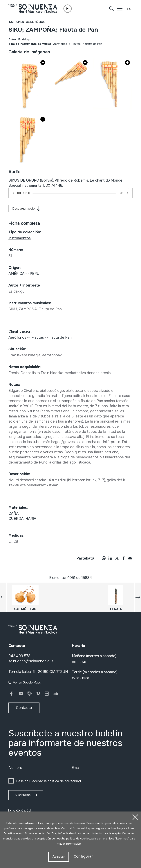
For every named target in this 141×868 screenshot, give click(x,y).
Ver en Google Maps (27, 682)
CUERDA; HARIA (22, 519)
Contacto (24, 708)
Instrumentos (20, 238)
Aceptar (59, 857)
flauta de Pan (94, 44)
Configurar (83, 856)
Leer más (122, 839)
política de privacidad (64, 781)
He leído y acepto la (48, 781)
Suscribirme (23, 795)
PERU (35, 274)
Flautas (76, 44)
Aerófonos (60, 44)
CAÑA (13, 514)
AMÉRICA (16, 274)
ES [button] (129, 9)
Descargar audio (23, 209)
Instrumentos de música (27, 22)
